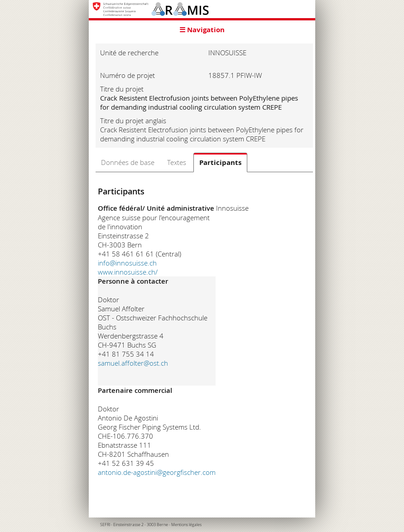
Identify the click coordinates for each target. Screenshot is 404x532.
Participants (220, 162)
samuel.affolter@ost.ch (133, 363)
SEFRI (105, 525)
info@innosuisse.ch (127, 263)
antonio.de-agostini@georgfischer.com (157, 472)
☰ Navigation (202, 30)
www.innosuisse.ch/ (128, 272)
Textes (177, 162)
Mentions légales (186, 525)
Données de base (128, 162)
